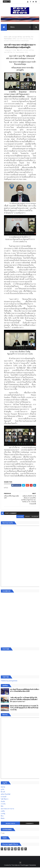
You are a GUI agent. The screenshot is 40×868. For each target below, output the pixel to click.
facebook (35, 517)
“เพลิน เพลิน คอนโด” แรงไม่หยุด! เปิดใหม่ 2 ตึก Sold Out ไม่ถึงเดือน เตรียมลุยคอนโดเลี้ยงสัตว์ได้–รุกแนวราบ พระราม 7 (24, 700)
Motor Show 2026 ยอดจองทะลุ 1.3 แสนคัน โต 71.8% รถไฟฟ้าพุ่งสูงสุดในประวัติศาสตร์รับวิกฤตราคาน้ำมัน (24, 708)
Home (6, 37)
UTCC (15, 39)
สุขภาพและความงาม (7, 809)
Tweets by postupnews (9, 681)
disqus (27, 517)
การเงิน (3, 804)
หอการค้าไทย (27, 37)
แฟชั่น (3, 811)
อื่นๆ (2, 816)
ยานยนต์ (4, 797)
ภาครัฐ (3, 814)
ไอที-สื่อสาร (5, 799)
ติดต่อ (3, 819)
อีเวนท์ (3, 792)
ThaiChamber (8, 39)
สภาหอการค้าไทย (17, 37)
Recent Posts (10, 824)
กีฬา (2, 807)
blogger (20, 517)
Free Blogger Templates (28, 866)
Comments (30, 824)
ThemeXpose (16, 866)
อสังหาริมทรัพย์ (6, 795)
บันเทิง (3, 802)
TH (32, 37)
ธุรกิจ (10, 37)
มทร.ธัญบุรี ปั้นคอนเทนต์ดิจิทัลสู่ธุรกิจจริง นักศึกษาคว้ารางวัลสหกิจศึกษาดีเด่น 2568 (25, 691)
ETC (3, 834)
